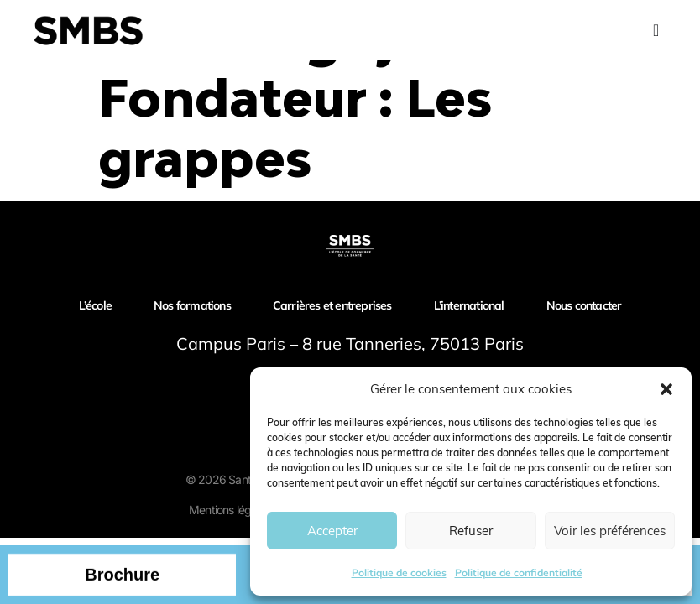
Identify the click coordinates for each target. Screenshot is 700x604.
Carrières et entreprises (332, 305)
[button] (666, 389)
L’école (95, 305)
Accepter (332, 531)
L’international (469, 305)
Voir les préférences (610, 531)
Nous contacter (584, 305)
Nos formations (192, 305)
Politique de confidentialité (519, 573)
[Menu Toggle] (656, 30)
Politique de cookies (399, 573)
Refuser (471, 531)
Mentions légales (230, 510)
